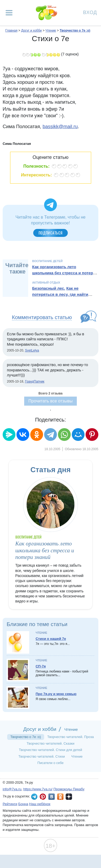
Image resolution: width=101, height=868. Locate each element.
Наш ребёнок (40, 804)
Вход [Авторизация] (90, 12)
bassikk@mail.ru (60, 127)
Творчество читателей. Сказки (50, 743)
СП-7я (41, 666)
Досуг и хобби (40, 729)
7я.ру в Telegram (34, 797)
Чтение (41, 633)
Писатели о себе (51, 763)
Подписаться (51, 233)
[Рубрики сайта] (9, 13)
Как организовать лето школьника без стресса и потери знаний (64, 273)
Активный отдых (46, 283)
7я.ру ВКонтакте (52, 797)
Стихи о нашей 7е (51, 639)
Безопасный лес (48, 288)
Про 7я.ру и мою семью (56, 694)
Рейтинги (10, 804)
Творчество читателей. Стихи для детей (50, 750)
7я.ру (69, 797)
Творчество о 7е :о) (26, 737)
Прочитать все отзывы (50, 401)
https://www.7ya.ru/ (38, 789)
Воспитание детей (47, 261)
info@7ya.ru (12, 789)
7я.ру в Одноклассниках (60, 797)
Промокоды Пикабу (69, 789)
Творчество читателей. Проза (71, 737)
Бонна (23, 804)
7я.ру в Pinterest (43, 797)
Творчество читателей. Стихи (42, 756)
